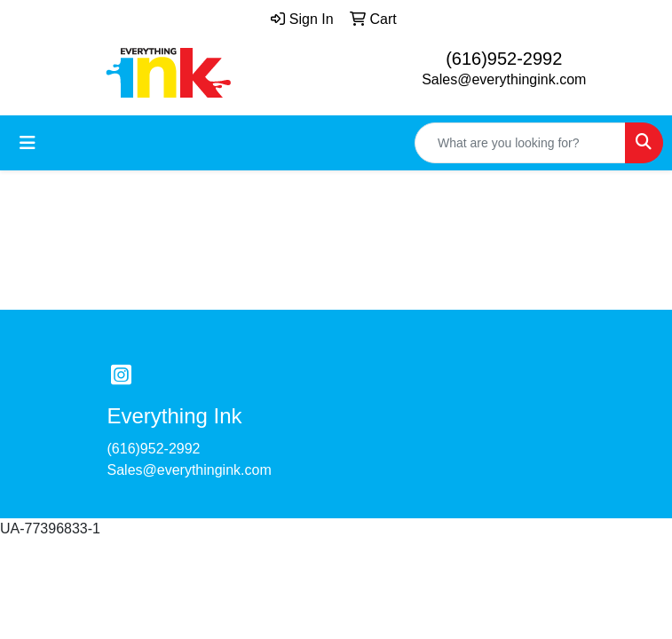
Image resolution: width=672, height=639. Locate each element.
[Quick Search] (520, 143)
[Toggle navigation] (28, 143)
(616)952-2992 (504, 59)
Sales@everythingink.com (504, 79)
